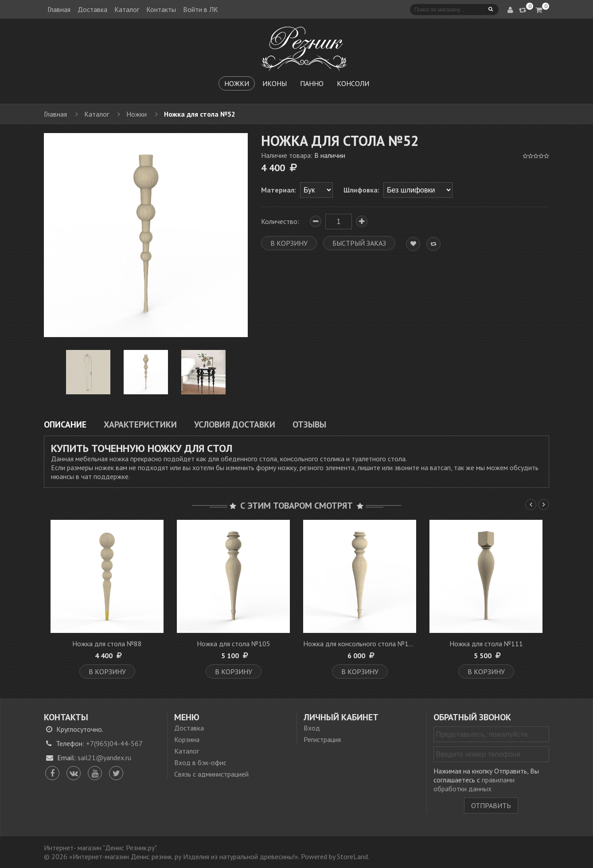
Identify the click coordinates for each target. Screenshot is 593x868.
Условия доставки (235, 424)
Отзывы (309, 424)
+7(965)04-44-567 (114, 743)
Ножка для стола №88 (107, 644)
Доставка (92, 9)
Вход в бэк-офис (200, 762)
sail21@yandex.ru (104, 758)
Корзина (187, 739)
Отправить (491, 805)
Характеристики (140, 424)
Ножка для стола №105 (234, 644)
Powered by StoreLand (334, 856)
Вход (312, 728)
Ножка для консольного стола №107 (360, 644)
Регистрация (322, 739)
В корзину (107, 672)
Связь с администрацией (211, 774)
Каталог (127, 9)
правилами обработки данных (474, 784)
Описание (65, 424)
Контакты (161, 9)
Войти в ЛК (201, 9)
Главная (59, 9)
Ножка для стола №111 (486, 644)
